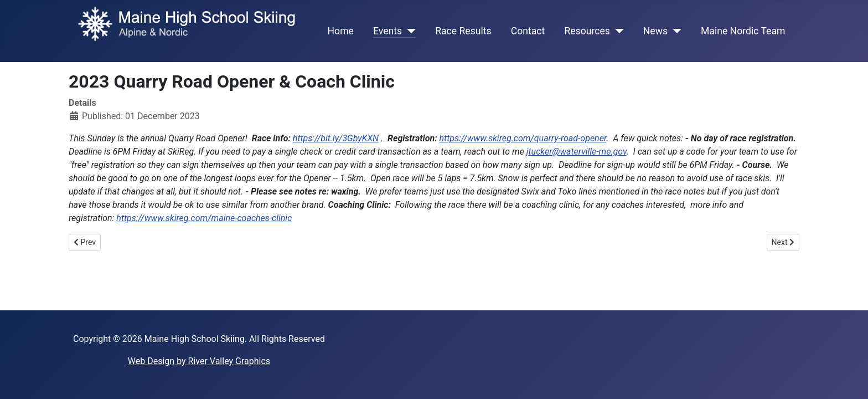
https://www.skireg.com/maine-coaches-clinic (204, 218)
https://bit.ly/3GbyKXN (336, 138)
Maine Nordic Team (743, 31)
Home (341, 31)
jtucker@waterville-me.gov (577, 152)
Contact (528, 31)
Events (387, 31)
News (655, 31)
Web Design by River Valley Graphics (199, 361)
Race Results (463, 31)
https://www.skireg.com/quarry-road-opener (523, 138)
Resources (587, 31)
